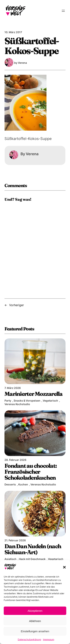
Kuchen (23, 484)
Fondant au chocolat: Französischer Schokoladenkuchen (31, 472)
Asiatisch (10, 559)
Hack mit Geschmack (32, 559)
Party (8, 401)
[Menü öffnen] (63, 11)
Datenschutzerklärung (29, 639)
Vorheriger (17, 305)
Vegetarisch (50, 401)
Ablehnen (35, 621)
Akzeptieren (35, 611)
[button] (64, 567)
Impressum (49, 639)
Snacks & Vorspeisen (27, 401)
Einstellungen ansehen (35, 631)
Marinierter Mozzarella (34, 394)
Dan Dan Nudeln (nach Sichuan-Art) (33, 549)
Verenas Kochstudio (17, 404)
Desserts (10, 484)
